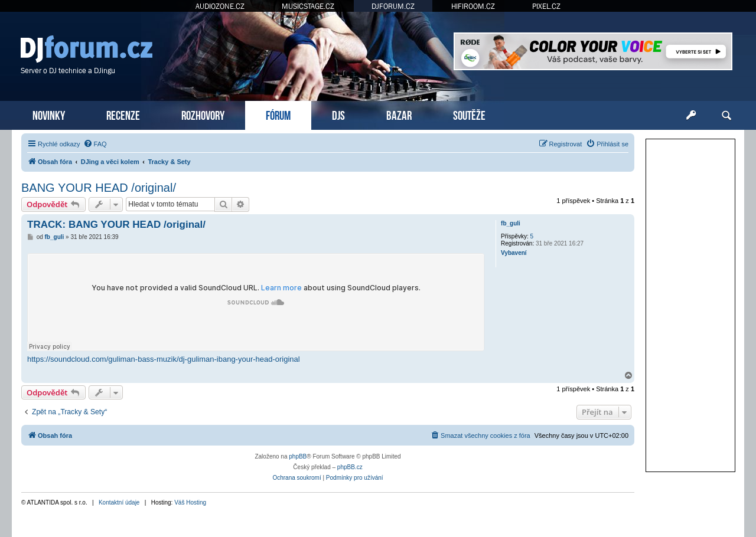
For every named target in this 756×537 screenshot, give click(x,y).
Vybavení (514, 253)
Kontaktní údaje (119, 502)
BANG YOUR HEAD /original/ (99, 188)
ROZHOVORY (203, 114)
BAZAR (399, 114)
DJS (338, 114)
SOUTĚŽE (469, 114)
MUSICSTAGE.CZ (308, 6)
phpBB (298, 456)
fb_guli (511, 223)
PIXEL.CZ (546, 6)
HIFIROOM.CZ (473, 6)
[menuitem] (95, 144)
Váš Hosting (190, 502)
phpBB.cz (350, 467)
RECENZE (123, 114)
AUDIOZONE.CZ (220, 6)
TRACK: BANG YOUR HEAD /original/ (116, 225)
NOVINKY (49, 114)
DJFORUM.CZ (393, 6)
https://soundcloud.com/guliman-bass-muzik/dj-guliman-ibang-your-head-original (164, 359)
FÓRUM (278, 114)
